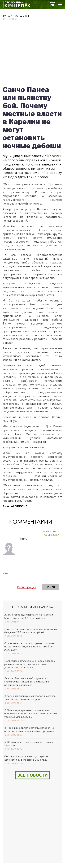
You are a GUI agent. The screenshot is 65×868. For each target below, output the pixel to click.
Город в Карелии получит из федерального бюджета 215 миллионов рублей (31, 631)
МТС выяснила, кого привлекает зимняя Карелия (29, 744)
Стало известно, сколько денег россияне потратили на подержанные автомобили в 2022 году (30, 646)
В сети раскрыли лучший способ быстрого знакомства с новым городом (30, 697)
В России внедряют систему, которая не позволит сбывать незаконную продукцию (30, 729)
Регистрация (27, 587)
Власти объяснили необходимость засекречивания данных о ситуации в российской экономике (27, 682)
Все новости (32, 775)
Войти (50, 587)
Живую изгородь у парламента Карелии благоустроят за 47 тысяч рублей (29, 616)
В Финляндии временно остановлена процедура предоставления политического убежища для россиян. (31, 713)
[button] (5, 578)
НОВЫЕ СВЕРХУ (51, 535)
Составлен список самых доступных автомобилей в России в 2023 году (26, 758)
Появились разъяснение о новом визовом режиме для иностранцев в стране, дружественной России (30, 664)
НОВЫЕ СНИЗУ (51, 531)
